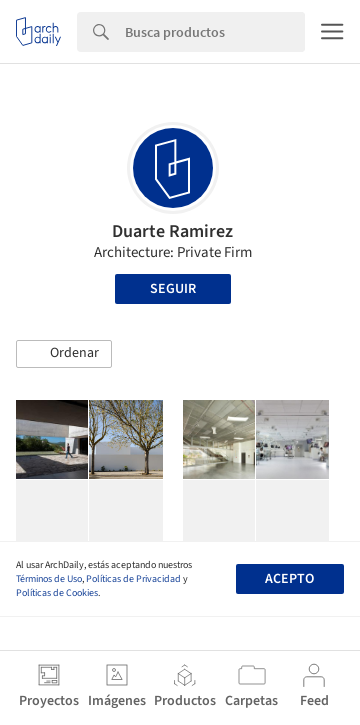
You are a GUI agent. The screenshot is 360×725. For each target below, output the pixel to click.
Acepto (289, 579)
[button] (64, 354)
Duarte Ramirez (172, 231)
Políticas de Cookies (57, 593)
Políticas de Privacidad (133, 579)
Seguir (173, 289)
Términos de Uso (49, 579)
